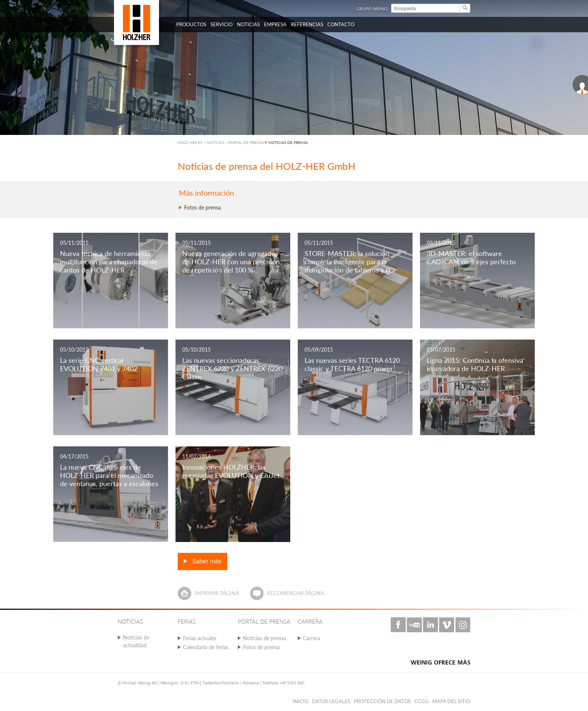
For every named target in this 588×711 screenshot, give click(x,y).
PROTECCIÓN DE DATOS (382, 701)
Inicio (301, 701)
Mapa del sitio (451, 701)
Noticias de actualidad (136, 641)
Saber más (206, 561)
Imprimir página (217, 593)
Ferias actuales (200, 638)
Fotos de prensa (202, 207)
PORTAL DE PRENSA (246, 142)
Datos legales (331, 701)
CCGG (421, 701)
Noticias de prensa (265, 638)
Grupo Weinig (372, 9)
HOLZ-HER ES (190, 142)
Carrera (311, 638)
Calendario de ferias (206, 647)
